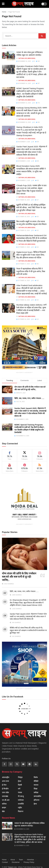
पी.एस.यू (21, 796)
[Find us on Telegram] (30, 764)
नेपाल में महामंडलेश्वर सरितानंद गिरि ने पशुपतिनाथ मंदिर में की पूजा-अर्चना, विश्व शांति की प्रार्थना (31, 271)
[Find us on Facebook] (4, 764)
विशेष (36, 777)
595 (37, 264)
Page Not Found (14, 12)
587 (38, 83)
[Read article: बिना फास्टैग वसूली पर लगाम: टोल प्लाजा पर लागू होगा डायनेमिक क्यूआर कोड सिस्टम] (8, 225)
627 (37, 200)
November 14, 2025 (24, 83)
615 (37, 230)
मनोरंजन (21, 800)
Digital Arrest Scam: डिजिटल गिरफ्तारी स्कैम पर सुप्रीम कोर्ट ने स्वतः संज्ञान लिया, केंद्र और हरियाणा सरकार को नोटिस (31, 255)
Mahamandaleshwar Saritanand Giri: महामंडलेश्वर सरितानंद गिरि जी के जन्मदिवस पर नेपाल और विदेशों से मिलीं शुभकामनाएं (32, 238)
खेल (3, 811)
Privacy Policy (29, 862)
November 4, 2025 (23, 142)
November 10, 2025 (24, 122)
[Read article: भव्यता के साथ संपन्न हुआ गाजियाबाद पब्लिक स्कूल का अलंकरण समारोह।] (8, 56)
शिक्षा (36, 789)
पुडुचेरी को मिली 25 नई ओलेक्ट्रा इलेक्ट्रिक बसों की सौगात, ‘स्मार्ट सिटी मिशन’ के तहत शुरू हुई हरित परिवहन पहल (31, 207)
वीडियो (36, 781)
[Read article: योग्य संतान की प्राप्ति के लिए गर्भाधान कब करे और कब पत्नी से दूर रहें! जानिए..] (24, 554)
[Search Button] (42, 36)
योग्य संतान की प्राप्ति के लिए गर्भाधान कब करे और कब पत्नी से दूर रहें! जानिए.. (19, 577)
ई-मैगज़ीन (5, 789)
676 (38, 103)
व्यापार (36, 785)
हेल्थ (35, 804)
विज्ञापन (21, 811)
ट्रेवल (19, 781)
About (13, 860)
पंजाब (20, 792)
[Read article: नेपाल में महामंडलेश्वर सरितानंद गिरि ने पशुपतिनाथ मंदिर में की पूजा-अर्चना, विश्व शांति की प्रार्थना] (8, 272)
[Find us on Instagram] (11, 764)
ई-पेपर (4, 785)
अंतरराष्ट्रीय (6, 777)
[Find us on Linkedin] (36, 764)
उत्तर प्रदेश (5, 792)
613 (37, 319)
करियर (4, 804)
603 (37, 217)
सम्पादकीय (37, 796)
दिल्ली (20, 785)
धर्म (19, 789)
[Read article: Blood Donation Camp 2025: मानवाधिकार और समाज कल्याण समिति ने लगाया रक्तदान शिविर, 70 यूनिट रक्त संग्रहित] (8, 169)
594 (37, 142)
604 (37, 300)
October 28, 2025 (23, 217)
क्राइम (4, 808)
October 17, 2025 (23, 247)
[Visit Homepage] (23, 4)
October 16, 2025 (23, 281)
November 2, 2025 (23, 161)
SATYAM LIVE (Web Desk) (27, 58)
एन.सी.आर (6, 800)
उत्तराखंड (5, 796)
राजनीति (21, 804)
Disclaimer (16, 862)
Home (4, 12)
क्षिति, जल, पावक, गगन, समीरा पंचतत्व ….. (29, 398)
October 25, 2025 (23, 230)
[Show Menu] (3, 4)
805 (37, 161)
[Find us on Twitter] (17, 764)
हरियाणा (37, 800)
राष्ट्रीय (20, 808)
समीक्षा (36, 792)
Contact (5, 862)
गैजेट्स (20, 777)
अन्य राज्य (5, 781)
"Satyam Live (12, 867)
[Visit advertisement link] (24, 348)
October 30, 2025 (23, 200)
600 (38, 122)
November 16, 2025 (24, 61)
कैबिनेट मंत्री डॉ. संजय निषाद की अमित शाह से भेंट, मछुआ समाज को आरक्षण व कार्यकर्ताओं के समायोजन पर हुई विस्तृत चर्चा (28, 630)
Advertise (30, 860)
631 (37, 180)
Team (21, 860)
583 (38, 61)
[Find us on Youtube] (23, 764)
